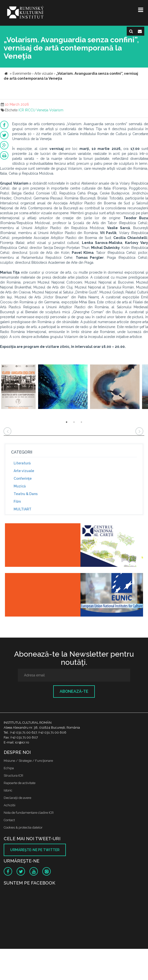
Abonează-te (74, 691)
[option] (18, 387)
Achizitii (10, 805)
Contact (9, 820)
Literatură (22, 463)
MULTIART (23, 509)
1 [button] (67, 422)
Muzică (20, 486)
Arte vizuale (24, 471)
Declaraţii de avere (17, 798)
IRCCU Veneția (37, 110)
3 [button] (81, 422)
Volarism (56, 110)
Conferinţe (23, 478)
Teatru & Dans (26, 494)
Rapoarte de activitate (20, 783)
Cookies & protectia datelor (23, 827)
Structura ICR (13, 776)
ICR (21, 110)
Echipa (9, 768)
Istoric (8, 790)
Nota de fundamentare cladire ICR (29, 813)
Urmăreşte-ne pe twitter (35, 850)
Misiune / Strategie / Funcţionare (28, 761)
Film (17, 502)
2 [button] (74, 422)
